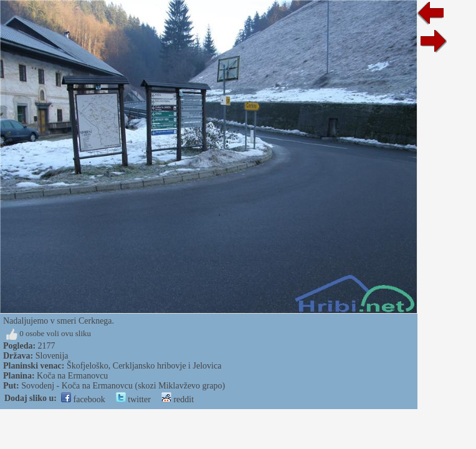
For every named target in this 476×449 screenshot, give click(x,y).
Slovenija (52, 356)
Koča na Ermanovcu (72, 376)
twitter (133, 399)
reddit (178, 399)
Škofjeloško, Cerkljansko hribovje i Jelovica (144, 366)
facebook (83, 399)
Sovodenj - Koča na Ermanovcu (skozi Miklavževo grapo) (123, 386)
